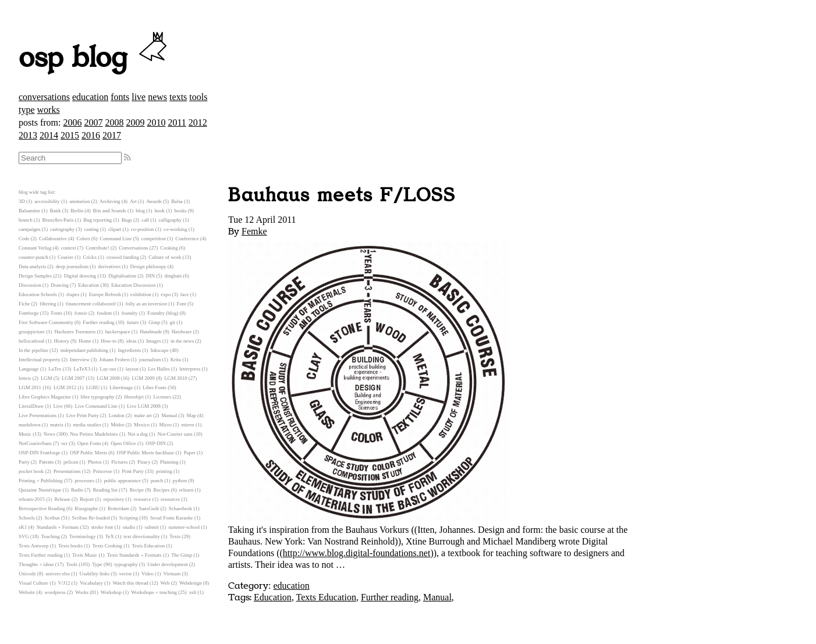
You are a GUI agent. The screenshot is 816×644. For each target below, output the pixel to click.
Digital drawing (80, 276)
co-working (175, 229)
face (185, 294)
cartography (62, 229)
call (145, 220)
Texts (175, 536)
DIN (150, 276)
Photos (95, 462)
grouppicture (32, 332)
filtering (48, 304)
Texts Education (326, 597)
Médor (117, 425)
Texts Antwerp (33, 546)
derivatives (110, 266)
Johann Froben (114, 360)
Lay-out (108, 369)
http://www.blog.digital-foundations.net (357, 553)
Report (87, 499)
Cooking (169, 248)
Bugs (127, 220)
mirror (187, 425)
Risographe (86, 508)
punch (157, 481)
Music (25, 434)
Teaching (50, 536)
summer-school (184, 527)
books (180, 211)
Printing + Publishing (40, 481)
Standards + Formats (58, 527)
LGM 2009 (143, 378)
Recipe (137, 490)
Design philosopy (148, 266)
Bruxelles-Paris (58, 220)
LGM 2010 (175, 378)
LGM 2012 (65, 387)
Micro (165, 425)
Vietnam (172, 574)
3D (22, 201)
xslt (193, 592)
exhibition (141, 294)
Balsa (177, 201)
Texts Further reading (41, 555)
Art (133, 201)
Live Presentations (38, 415)
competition (154, 239)
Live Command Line (96, 406)
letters (25, 378)
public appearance (122, 481)
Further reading (390, 597)
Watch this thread (130, 583)
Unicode (27, 574)
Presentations (67, 471)
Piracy (144, 462)
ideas (132, 341)
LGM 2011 (30, 387)
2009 (135, 122)
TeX (110, 536)
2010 (156, 122)
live (139, 97)
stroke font (102, 527)
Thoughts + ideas (36, 564)
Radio (77, 490)
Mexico (142, 425)
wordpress (55, 592)
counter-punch (33, 257)
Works (82, 592)
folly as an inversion (147, 304)
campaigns (30, 229)
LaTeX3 (82, 369)
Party (24, 462)
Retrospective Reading (42, 508)
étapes (73, 294)
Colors (83, 239)
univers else (58, 574)
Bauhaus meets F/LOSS (342, 195)
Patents (46, 462)
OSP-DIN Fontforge (39, 453)
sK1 (23, 527)
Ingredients (129, 350)
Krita (176, 360)
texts (178, 97)
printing (164, 471)
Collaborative (53, 239)
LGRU (93, 387)
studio (129, 527)
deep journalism (72, 266)
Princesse (103, 471)
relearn (186, 490)
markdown (30, 425)
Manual (437, 597)
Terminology (82, 536)
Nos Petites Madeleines (94, 434)
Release (62, 499)
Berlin (77, 211)
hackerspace (118, 332)
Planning (169, 462)
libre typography (97, 397)
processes (84, 481)
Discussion (30, 285)
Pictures (119, 462)
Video (148, 574)
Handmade (151, 332)
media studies (87, 425)
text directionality (141, 536)
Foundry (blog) (163, 313)
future (133, 322)
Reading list (105, 490)
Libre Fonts (155, 387)
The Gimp (182, 555)
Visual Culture (33, 583)
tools (198, 97)
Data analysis (32, 266)
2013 (28, 135)
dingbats (173, 276)
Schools (27, 518)
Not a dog (138, 434)
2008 (114, 122)
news (157, 97)
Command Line (116, 239)
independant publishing (84, 350)
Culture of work (165, 257)
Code (24, 239)
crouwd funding (123, 257)
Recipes (162, 490)
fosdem (104, 313)
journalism (150, 360)
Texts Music (85, 555)
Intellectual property (40, 360)
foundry (130, 313)
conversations (44, 97)
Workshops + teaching (154, 592)
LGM (47, 378)
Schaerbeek (181, 508)
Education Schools (38, 294)
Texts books (70, 546)
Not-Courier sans (175, 434)
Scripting (129, 518)
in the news (182, 341)
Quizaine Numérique (40, 490)
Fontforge (29, 313)
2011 (177, 122)
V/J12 (64, 583)
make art (143, 415)
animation (79, 201)
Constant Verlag (35, 248)
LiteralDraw (31, 406)
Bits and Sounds (110, 211)
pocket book (31, 471)
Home (85, 341)
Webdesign (191, 583)
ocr (64, 443)
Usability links (95, 574)
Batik (56, 211)
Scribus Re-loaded (91, 518)
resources (170, 499)
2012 (198, 122)
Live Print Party (83, 415)
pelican (71, 462)
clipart (115, 229)
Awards (154, 201)
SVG (24, 536)
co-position (143, 229)
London (116, 415)
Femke (254, 231)
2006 (72, 122)
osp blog (95, 58)
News (49, 434)
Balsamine (29, 211)
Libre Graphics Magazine (45, 397)
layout (132, 369)
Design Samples (35, 276)
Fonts (56, 313)
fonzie (81, 313)
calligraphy (170, 220)
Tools (72, 564)
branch (26, 220)
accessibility (47, 201)
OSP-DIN (156, 443)
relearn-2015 (32, 499)
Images (153, 341)
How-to (109, 341)
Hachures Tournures (75, 332)
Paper (190, 453)
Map (191, 415)
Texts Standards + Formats (134, 555)
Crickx (90, 257)
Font (182, 304)
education (90, 97)
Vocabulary (91, 583)
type (27, 110)
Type (97, 564)
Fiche (24, 304)
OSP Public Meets (88, 453)
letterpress (190, 369)
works (49, 110)
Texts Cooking (107, 546)
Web (165, 583)
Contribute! (97, 248)
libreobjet (134, 397)
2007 (93, 122)
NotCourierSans (35, 443)
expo (166, 294)
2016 (91, 135)
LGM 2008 (108, 378)
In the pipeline (33, 350)
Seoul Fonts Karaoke (172, 518)
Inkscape (160, 350)
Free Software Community (46, 322)
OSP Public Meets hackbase (146, 453)
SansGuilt (149, 508)
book (159, 211)
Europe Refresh (105, 294)
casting (92, 229)
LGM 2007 (73, 378)
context (69, 248)
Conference (187, 239)
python (180, 481)
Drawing (60, 285)
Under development (168, 564)
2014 (49, 135)
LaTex (55, 369)
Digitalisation (122, 276)
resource (143, 499)
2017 (112, 135)
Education (273, 597)
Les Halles (159, 369)
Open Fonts (89, 443)
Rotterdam (118, 508)
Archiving (110, 201)
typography (126, 564)
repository (114, 499)
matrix (57, 425)
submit (152, 527)
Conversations (133, 248)
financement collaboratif (91, 304)
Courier (65, 257)
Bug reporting (97, 220)
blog (140, 211)
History (61, 341)
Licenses (162, 397)
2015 (70, 135)
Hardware (182, 332)
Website (27, 592)
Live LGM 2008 (144, 406)
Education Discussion (133, 285)
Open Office (123, 443)
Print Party (133, 471)
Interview (80, 360)
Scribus (52, 518)
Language (29, 369)
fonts (120, 97)
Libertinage (121, 387)
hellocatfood (31, 341)
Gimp (154, 322)
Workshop (111, 592)
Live (58, 406)
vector (126, 574)
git (173, 322)
